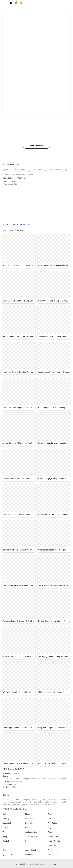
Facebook (29, 855)
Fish (4, 846)
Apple (50, 814)
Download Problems (21, 225)
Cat (49, 818)
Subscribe (29, 823)
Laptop (5, 827)
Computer (52, 846)
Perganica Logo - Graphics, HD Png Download (21, 621)
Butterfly (6, 818)
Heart (5, 814)
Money (51, 855)
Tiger (5, 832)
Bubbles (29, 827)
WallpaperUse (31, 832)
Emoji (5, 836)
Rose (50, 832)
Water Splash (31, 850)
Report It (6, 225)
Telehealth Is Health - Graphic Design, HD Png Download (25, 550)
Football (6, 841)
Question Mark (9, 855)
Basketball (7, 823)
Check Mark (53, 836)
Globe (28, 846)
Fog (49, 827)
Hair (27, 841)
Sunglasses (30, 818)
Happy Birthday (54, 841)
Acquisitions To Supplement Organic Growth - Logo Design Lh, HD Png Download (35, 265)
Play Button (53, 823)
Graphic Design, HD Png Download (52, 479)
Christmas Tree (32, 836)
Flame (28, 814)
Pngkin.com (53, 850)
